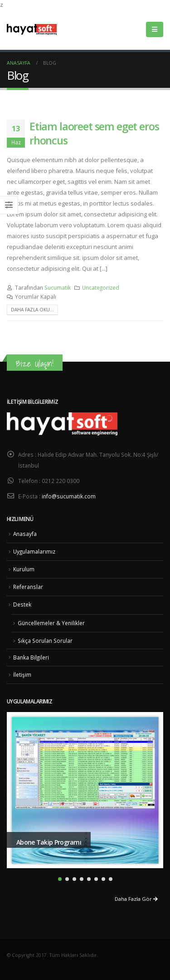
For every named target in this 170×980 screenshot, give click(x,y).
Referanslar (28, 587)
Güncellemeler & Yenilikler (51, 623)
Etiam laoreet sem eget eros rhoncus (94, 133)
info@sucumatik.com (69, 496)
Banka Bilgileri (31, 657)
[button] (60, 879)
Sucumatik (58, 287)
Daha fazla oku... (32, 310)
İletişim (22, 674)
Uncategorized (101, 287)
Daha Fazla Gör (136, 899)
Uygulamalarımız (34, 551)
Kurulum (24, 569)
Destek (22, 604)
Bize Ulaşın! (35, 363)
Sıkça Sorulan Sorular (45, 641)
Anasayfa (25, 534)
